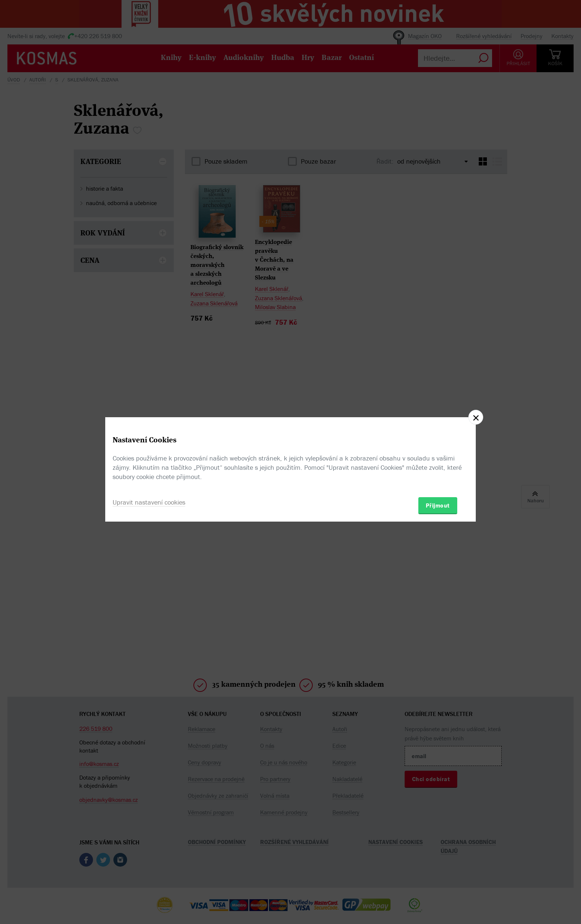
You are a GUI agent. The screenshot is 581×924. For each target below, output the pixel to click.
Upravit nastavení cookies (149, 502)
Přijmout (438, 505)
